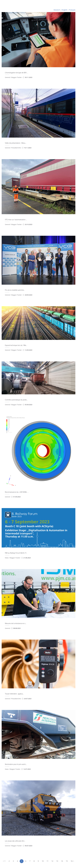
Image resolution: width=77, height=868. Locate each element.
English (64, 10)
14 (62, 861)
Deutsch (57, 10)
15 (67, 861)
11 (48, 861)
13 (57, 861)
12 (52, 861)
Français (72, 10)
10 (43, 861)
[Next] (73, 861)
